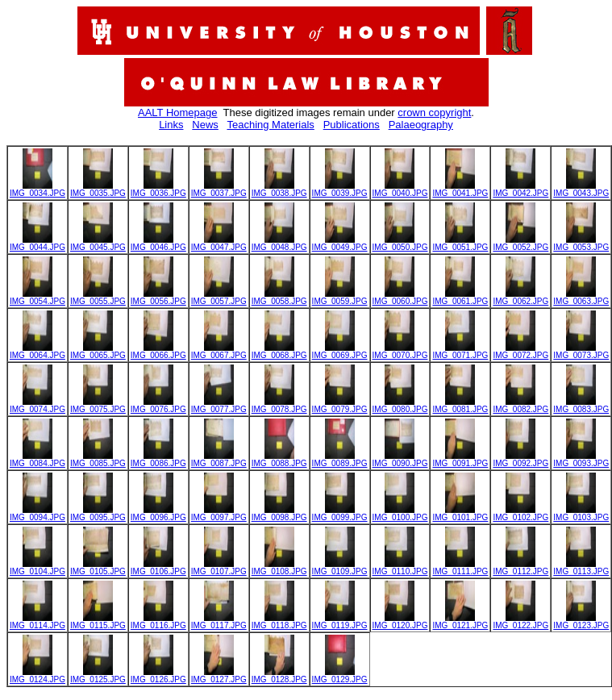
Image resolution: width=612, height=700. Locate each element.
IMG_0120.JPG (400, 622)
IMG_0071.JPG (460, 352)
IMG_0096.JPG (158, 514)
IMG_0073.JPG (581, 352)
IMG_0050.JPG (400, 244)
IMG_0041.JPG (460, 190)
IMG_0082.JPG (520, 406)
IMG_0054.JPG (37, 298)
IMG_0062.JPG (520, 298)
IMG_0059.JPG (340, 298)
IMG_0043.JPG (581, 190)
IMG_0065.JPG (98, 352)
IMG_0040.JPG (400, 190)
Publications (352, 125)
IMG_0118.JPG (279, 622)
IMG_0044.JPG (37, 244)
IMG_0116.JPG (158, 622)
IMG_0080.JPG (400, 406)
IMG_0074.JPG (37, 406)
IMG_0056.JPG (158, 298)
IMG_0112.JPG (520, 568)
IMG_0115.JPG (98, 622)
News (205, 125)
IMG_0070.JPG (400, 352)
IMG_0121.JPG (460, 622)
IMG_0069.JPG (340, 352)
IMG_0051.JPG (460, 244)
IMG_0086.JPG (158, 460)
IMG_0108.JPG (279, 568)
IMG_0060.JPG (400, 298)
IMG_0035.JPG (98, 190)
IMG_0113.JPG (581, 568)
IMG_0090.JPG (400, 460)
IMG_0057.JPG (219, 298)
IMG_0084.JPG (37, 460)
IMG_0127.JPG (219, 676)
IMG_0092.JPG (520, 460)
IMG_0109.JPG (340, 568)
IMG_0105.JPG (98, 568)
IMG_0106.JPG (158, 568)
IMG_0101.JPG (460, 514)
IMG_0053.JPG (581, 244)
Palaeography (421, 125)
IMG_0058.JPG (279, 298)
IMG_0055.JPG (98, 298)
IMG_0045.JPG (98, 244)
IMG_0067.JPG (219, 352)
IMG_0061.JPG (460, 298)
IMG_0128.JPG (279, 676)
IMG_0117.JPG (219, 622)
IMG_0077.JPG (219, 406)
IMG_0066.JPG (158, 352)
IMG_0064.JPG (37, 352)
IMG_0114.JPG (37, 622)
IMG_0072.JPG (520, 352)
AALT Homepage (178, 112)
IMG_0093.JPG (581, 460)
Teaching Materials (270, 125)
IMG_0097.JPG (219, 514)
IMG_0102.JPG (520, 514)
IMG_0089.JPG (340, 460)
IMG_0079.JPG (340, 406)
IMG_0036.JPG (158, 190)
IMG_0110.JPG (400, 568)
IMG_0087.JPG (219, 460)
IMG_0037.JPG (219, 190)
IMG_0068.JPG (279, 352)
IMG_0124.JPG (37, 676)
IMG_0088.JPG (279, 460)
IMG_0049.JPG (340, 244)
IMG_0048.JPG (279, 244)
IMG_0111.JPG (460, 568)
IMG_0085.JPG (98, 460)
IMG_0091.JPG (460, 460)
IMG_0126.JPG (158, 676)
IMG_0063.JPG (581, 298)
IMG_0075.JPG (98, 406)
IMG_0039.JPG (340, 190)
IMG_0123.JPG (581, 622)
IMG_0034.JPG (37, 190)
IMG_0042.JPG (520, 190)
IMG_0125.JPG (98, 676)
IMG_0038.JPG (279, 190)
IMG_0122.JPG (520, 622)
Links (171, 125)
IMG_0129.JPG (340, 676)
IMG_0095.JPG (98, 514)
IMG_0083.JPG (581, 406)
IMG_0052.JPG (520, 244)
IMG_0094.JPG (37, 514)
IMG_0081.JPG (460, 406)
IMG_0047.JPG (219, 244)
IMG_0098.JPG (279, 514)
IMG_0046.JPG (158, 244)
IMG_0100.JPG (400, 514)
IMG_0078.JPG (279, 406)
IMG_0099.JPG (340, 514)
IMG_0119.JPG (340, 622)
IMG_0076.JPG (158, 406)
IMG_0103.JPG (581, 514)
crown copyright (434, 112)
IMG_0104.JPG (37, 568)
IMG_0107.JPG (219, 568)
